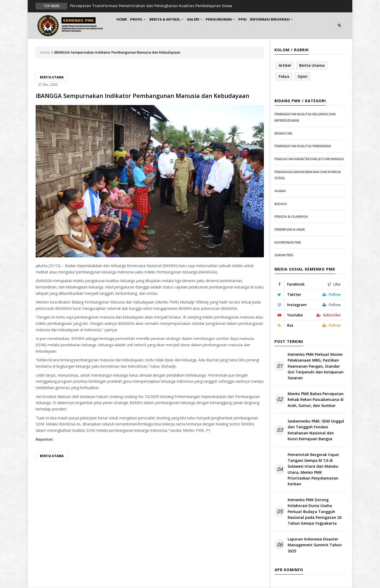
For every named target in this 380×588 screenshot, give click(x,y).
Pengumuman (235, 25)
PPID (261, 25)
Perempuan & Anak (290, 230)
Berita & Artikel (175, 25)
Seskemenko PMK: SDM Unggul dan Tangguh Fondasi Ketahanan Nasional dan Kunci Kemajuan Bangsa (316, 430)
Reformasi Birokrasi (293, 25)
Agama (280, 191)
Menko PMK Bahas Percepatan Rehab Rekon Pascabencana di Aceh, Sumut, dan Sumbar (316, 400)
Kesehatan (283, 134)
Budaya (281, 204)
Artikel (285, 66)
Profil (144, 25)
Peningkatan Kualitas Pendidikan (303, 147)
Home (124, 25)
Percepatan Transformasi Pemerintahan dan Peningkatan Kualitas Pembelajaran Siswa (151, 6)
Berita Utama (52, 77)
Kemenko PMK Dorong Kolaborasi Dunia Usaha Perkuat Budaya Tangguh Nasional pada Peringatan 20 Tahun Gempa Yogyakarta (315, 512)
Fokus (284, 77)
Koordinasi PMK (288, 243)
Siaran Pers (284, 255)
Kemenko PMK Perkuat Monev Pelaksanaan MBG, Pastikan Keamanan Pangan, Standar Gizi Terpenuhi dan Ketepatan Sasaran (316, 366)
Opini (303, 77)
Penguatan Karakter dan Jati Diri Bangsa (309, 159)
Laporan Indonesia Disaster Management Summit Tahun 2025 (315, 545)
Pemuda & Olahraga (291, 217)
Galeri (206, 25)
